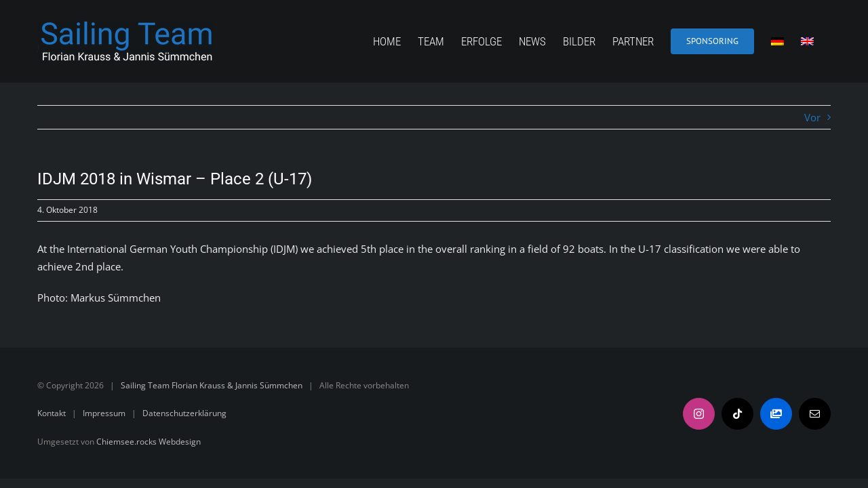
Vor (812, 117)
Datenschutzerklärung (184, 413)
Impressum (104, 413)
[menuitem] (784, 41)
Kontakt (52, 413)
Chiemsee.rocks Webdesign (149, 442)
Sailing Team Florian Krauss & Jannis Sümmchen (212, 385)
